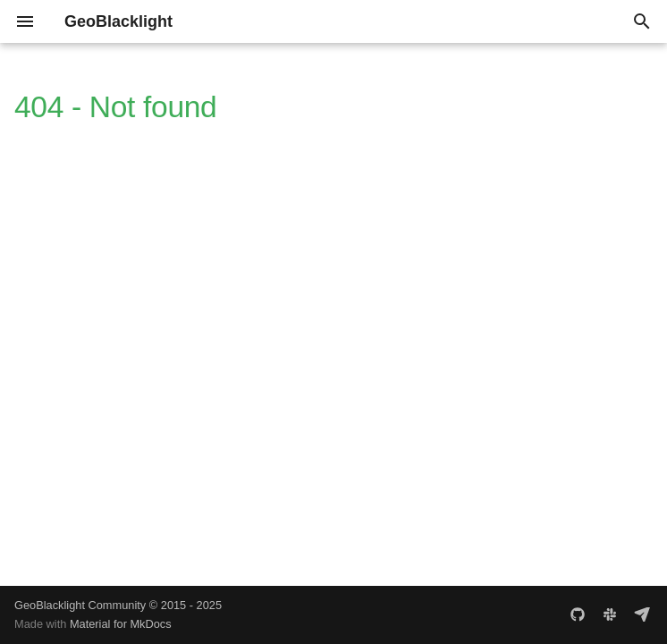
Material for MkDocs (121, 624)
